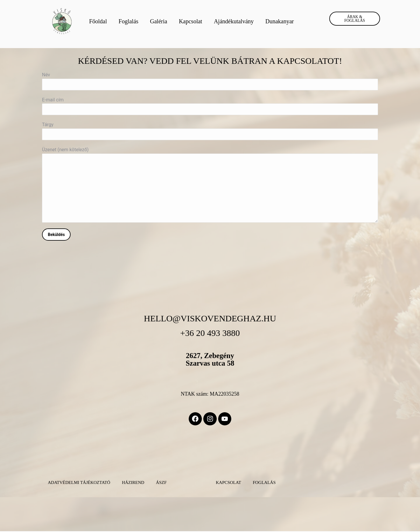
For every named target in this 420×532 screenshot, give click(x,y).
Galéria (159, 21)
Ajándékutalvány (234, 21)
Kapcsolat (190, 21)
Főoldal (98, 21)
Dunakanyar (280, 21)
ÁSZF (161, 483)
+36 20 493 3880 (210, 333)
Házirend (133, 483)
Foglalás (129, 21)
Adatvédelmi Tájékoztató (79, 483)
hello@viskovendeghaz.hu (210, 318)
